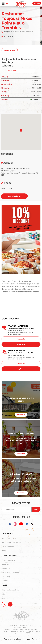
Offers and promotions (10, 590)
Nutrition (5, 551)
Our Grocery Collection (10, 572)
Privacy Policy (31, 639)
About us (5, 564)
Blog (3, 598)
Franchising (6, 576)
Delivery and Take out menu (12, 542)
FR (7, 3)
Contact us (6, 568)
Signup (36, 509)
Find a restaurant (8, 560)
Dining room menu (9, 538)
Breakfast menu (8, 547)
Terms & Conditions (13, 639)
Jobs (3, 594)
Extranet (5, 581)
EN (10, 604)
